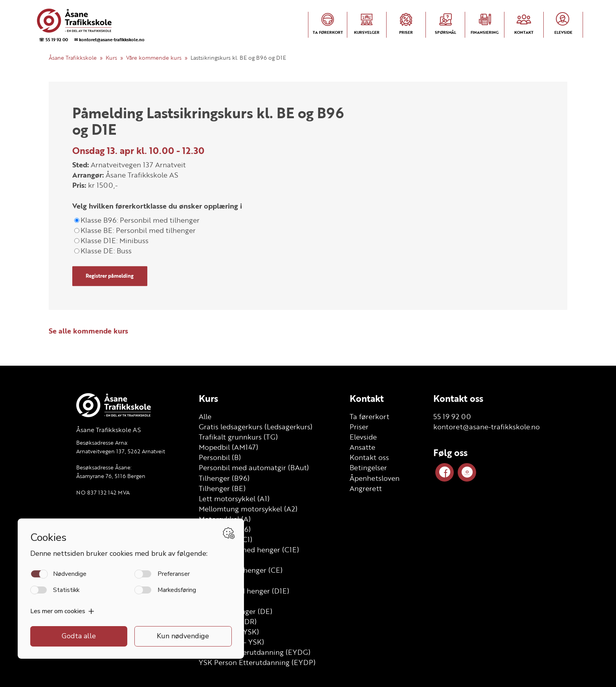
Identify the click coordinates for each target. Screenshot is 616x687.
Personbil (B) (220, 457)
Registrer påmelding (110, 276)
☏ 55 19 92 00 (53, 39)
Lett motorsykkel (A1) (234, 498)
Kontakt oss (369, 457)
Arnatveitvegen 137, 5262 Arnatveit (121, 451)
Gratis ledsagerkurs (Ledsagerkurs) (256, 427)
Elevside (363, 437)
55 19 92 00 (452, 416)
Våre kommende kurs (154, 58)
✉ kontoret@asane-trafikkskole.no (109, 39)
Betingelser (368, 467)
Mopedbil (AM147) (228, 447)
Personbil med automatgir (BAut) (254, 467)
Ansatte (362, 447)
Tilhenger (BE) (222, 488)
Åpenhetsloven (375, 478)
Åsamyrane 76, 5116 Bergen (111, 476)
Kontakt (367, 398)
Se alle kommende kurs (88, 331)
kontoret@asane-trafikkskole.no (487, 427)
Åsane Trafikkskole (73, 58)
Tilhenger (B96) (224, 478)
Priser (359, 427)
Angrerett (366, 488)
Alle (205, 416)
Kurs (111, 58)
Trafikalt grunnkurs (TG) (238, 437)
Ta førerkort (369, 416)
